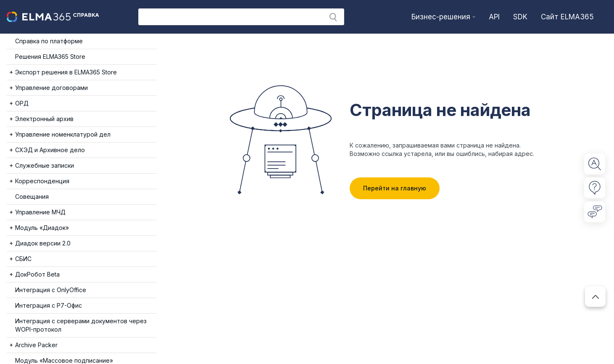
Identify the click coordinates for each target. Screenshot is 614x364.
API (494, 17)
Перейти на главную (395, 188)
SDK (520, 17)
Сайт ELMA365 (567, 17)
